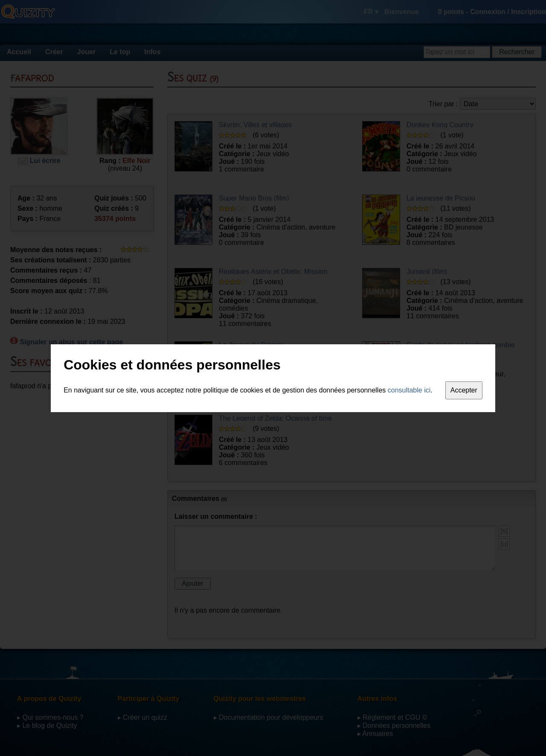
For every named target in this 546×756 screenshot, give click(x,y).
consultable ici (409, 390)
